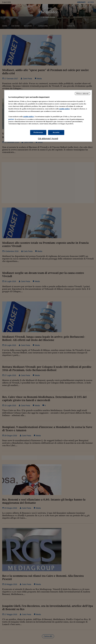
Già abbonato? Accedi (48, 139)
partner (11, 119)
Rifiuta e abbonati (82, 94)
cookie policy (65, 109)
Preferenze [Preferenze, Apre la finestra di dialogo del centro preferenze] (38, 132)
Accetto (56, 132)
